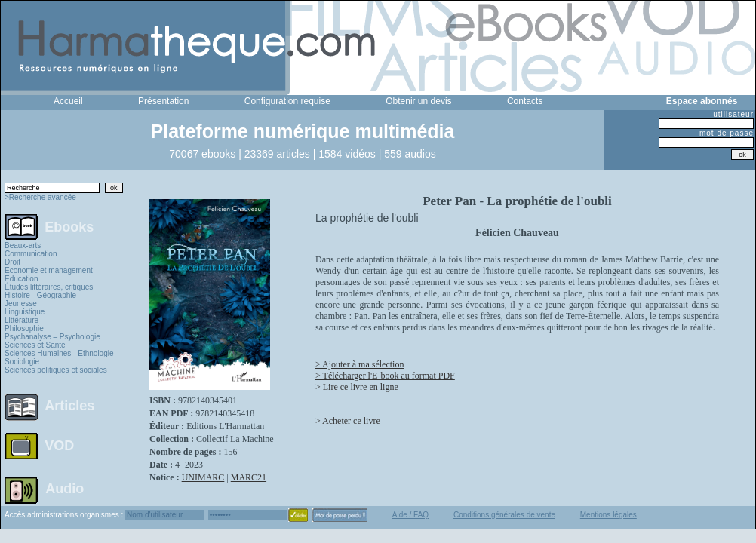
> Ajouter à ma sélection (360, 364)
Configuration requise (287, 101)
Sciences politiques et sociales (56, 370)
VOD (59, 446)
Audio (65, 488)
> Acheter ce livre (348, 421)
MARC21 (249, 477)
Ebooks (69, 226)
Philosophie (24, 328)
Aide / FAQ (410, 515)
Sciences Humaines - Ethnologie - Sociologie (61, 357)
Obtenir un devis (418, 101)
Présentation (163, 101)
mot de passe (727, 133)
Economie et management (49, 270)
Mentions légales (608, 515)
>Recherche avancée (40, 197)
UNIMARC (203, 477)
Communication (31, 254)
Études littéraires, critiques (49, 287)
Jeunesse (21, 304)
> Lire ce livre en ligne (357, 387)
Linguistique (25, 312)
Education (21, 279)
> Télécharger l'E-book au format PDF (385, 376)
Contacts (525, 101)
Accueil (68, 101)
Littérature (22, 320)
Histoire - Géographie (40, 295)
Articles (69, 406)
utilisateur (733, 114)
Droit (12, 262)
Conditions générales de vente (504, 515)
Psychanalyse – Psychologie (52, 337)
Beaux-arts (23, 245)
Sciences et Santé (35, 345)
